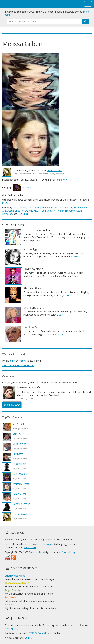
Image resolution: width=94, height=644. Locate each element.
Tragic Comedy (12, 590)
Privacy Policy (68, 552)
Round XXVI (62, 180)
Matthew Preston (64, 208)
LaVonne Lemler (21, 504)
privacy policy (11, 628)
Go (86, 21)
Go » (37, 240)
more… (6, 203)
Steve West (33, 208)
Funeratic (9, 540)
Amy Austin (8, 211)
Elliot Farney (21, 211)
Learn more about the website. (18, 365)
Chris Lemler (19, 444)
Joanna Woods (81, 208)
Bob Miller (23, 214)
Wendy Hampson (66, 211)
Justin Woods (47, 208)
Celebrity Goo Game (15, 576)
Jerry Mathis (35, 211)
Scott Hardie (19, 424)
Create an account (37, 633)
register (22, 361)
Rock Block (10, 597)
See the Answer (12, 405)
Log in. (28, 638)
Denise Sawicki (54, 170)
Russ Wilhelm (20, 208)
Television (27, 187)
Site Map (46, 544)
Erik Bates (18, 454)
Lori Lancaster (49, 211)
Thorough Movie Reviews (18, 583)
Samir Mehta (19, 494)
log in (12, 361)
